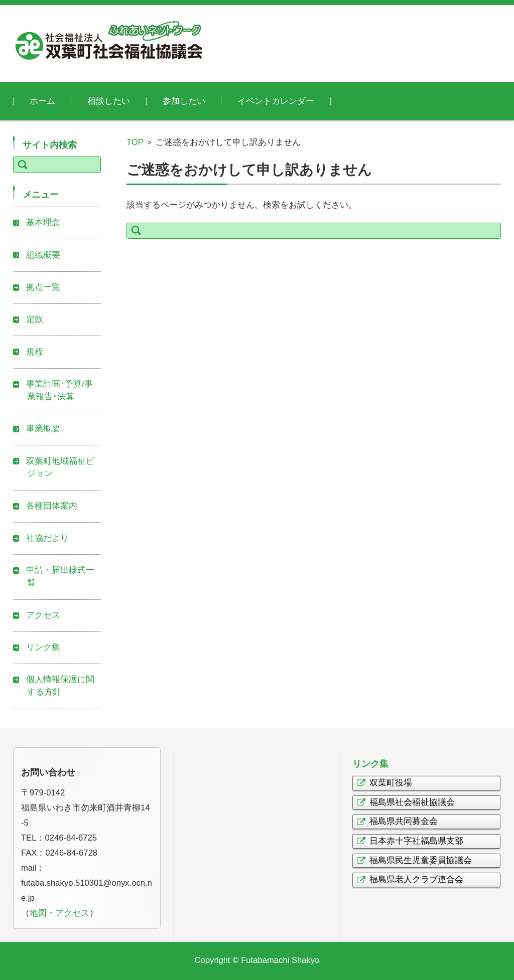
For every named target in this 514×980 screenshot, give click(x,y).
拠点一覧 (43, 287)
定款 (35, 319)
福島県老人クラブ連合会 (416, 879)
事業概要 (43, 429)
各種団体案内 (52, 506)
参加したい (184, 101)
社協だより (47, 538)
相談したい (109, 101)
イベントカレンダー (276, 101)
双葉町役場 (391, 783)
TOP (135, 142)
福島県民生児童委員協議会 (421, 860)
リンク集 (43, 647)
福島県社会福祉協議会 (412, 802)
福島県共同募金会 (404, 821)
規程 (35, 352)
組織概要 (43, 255)
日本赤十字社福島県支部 (416, 841)
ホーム (42, 101)
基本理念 (43, 222)
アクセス (43, 615)
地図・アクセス (59, 913)
